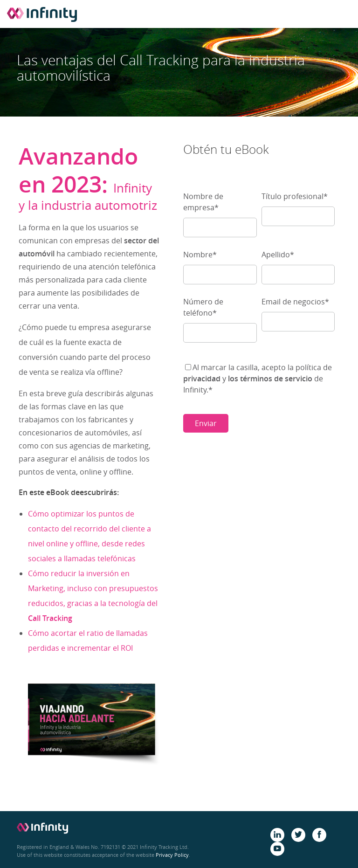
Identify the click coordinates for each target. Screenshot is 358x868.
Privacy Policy (172, 855)
